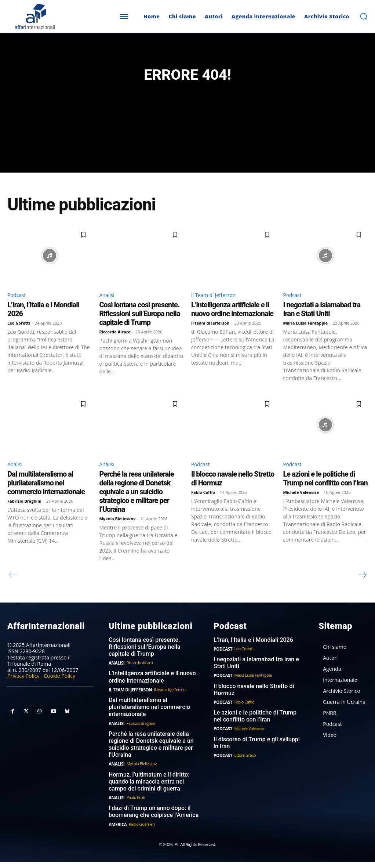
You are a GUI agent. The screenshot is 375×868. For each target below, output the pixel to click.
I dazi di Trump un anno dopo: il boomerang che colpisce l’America (151, 818)
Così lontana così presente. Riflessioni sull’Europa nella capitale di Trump (140, 326)
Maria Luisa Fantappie (306, 336)
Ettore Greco (244, 765)
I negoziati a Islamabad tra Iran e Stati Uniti (322, 322)
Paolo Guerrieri (140, 830)
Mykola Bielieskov (118, 533)
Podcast (18, 307)
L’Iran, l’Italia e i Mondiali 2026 (251, 653)
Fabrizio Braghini (24, 515)
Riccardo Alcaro (115, 345)
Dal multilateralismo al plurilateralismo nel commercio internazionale (46, 497)
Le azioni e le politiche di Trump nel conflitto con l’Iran (325, 493)
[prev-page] (13, 589)
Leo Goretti (19, 336)
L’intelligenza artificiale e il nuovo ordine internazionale (232, 322)
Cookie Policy (59, 689)
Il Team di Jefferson (217, 307)
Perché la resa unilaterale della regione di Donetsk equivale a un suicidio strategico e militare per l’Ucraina (137, 506)
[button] (364, 16)
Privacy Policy (23, 689)
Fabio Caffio (203, 507)
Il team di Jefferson (210, 336)
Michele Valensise (301, 507)
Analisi (108, 307)
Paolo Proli (134, 805)
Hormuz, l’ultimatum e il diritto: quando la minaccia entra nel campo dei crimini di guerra (153, 789)
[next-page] (362, 589)
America (117, 830)
